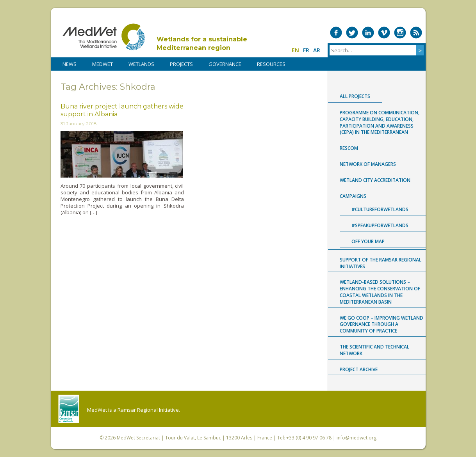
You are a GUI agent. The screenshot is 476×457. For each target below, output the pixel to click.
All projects (355, 96)
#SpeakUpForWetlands (380, 225)
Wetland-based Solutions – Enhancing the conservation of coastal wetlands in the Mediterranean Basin (380, 292)
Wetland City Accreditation (375, 180)
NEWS (70, 64)
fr (306, 50)
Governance (225, 64)
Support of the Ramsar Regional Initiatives (381, 263)
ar (317, 50)
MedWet (104, 37)
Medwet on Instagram (400, 33)
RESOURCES (271, 64)
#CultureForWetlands (380, 209)
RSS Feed (416, 33)
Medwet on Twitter (352, 33)
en (295, 50)
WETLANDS (141, 64)
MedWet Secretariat (138, 438)
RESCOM (349, 148)
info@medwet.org (357, 438)
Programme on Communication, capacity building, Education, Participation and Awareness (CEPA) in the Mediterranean (380, 122)
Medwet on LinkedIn (368, 33)
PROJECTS (181, 64)
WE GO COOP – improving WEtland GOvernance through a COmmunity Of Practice (382, 325)
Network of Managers (368, 164)
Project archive (359, 369)
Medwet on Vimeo (384, 33)
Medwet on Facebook (336, 33)
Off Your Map (368, 241)
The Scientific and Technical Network (374, 350)
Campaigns (353, 196)
